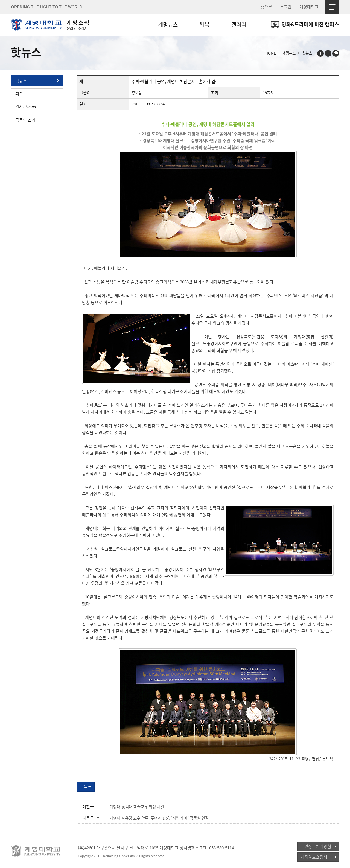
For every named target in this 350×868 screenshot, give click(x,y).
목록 (88, 787)
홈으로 (266, 7)
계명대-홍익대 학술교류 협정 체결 (137, 807)
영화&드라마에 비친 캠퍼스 (310, 24)
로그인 (286, 7)
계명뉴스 (168, 25)
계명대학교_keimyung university (36, 851)
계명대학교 (309, 7)
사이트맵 (332, 7)
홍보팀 (328, 759)
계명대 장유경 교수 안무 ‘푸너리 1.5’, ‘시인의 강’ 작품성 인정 (159, 818)
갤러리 (239, 25)
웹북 (205, 25)
